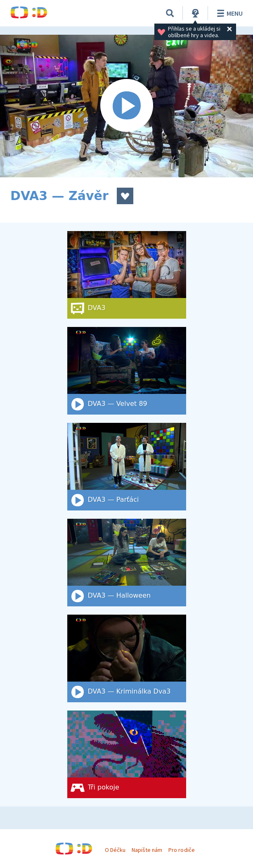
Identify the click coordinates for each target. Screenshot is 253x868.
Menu (228, 13)
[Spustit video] (126, 106)
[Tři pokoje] (127, 754)
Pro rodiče (181, 850)
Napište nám (147, 850)
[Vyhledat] (170, 13)
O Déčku (115, 850)
